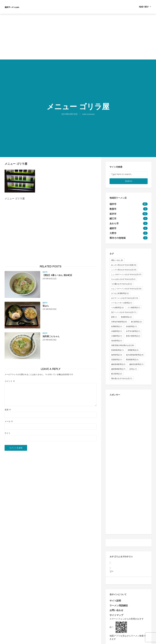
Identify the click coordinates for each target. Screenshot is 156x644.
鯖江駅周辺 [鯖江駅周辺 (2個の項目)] (117, 370)
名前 (8, 410)
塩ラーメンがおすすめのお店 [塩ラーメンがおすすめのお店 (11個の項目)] (124, 309)
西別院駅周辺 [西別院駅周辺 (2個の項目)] (132, 356)
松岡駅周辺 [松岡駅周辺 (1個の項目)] (117, 323)
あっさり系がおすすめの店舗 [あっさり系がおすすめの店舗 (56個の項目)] (124, 262)
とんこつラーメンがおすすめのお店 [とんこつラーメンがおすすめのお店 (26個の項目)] (126, 285)
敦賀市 (45, 333)
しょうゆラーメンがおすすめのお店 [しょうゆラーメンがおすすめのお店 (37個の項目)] (126, 271)
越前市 (45, 303)
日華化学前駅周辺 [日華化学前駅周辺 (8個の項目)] (119, 318)
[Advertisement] (78, 37)
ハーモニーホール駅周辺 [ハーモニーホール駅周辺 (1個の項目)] (122, 299)
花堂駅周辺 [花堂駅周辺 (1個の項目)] (117, 356)
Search (129, 181)
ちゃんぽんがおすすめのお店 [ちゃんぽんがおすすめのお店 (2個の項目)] (123, 276)
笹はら (47, 307)
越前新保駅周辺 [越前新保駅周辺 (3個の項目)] (118, 361)
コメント (10, 381)
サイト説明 (115, 597)
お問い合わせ (116, 606)
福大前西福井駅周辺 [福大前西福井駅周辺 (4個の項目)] (135, 351)
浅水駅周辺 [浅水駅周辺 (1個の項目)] (117, 337)
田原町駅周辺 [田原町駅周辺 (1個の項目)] (117, 347)
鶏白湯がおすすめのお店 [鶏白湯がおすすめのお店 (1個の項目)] (122, 375)
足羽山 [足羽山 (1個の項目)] (133, 366)
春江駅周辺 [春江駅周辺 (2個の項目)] (136, 318)
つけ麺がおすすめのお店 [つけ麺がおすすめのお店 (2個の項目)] (122, 280)
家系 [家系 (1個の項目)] (114, 314)
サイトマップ (116, 610)
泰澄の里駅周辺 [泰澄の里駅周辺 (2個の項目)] (133, 332)
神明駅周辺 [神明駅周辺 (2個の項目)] (133, 347)
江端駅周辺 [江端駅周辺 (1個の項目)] (117, 332)
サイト (8, 433)
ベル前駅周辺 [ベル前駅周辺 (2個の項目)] (117, 304)
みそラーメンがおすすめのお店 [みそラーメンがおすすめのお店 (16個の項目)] (125, 295)
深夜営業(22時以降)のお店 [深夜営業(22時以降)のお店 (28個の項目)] (123, 342)
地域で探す (144, 7)
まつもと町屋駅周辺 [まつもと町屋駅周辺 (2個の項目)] (120, 290)
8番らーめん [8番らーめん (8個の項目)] (117, 257)
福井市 (45, 272)
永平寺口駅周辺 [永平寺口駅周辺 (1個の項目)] (133, 328)
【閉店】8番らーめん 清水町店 (64, 276)
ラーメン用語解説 (118, 602)
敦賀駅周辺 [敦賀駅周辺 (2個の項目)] (126, 314)
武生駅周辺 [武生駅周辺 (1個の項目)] (131, 323)
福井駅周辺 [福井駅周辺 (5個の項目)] (117, 351)
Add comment (89, 114)
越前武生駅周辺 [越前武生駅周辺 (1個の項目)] (136, 361)
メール (9, 421)
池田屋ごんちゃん (55, 337)
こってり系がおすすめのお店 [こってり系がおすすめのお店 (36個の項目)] (124, 266)
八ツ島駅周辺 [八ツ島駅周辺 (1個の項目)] (134, 304)
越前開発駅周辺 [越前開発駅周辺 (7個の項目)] (118, 366)
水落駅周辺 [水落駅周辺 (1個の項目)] (117, 328)
